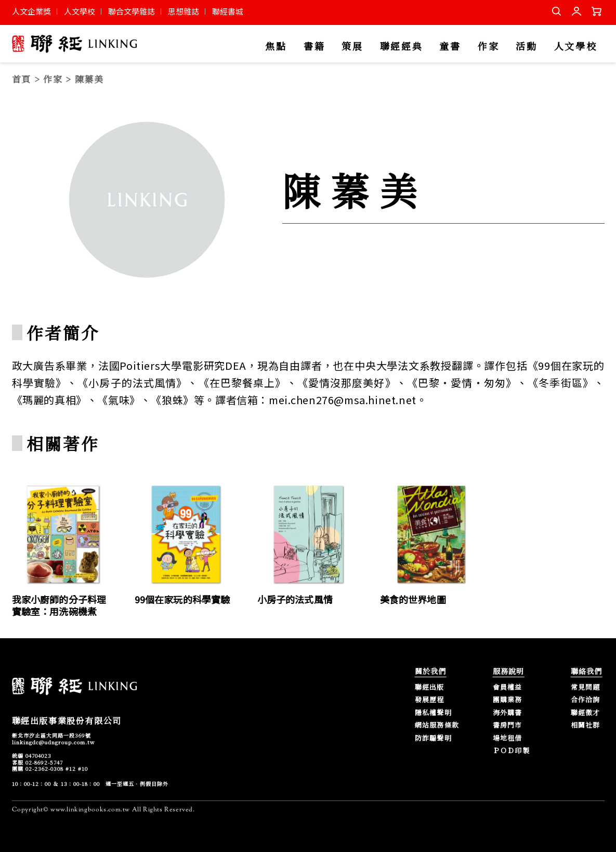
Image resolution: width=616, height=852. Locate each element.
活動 (526, 47)
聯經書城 (228, 11)
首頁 (22, 79)
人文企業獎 (31, 11)
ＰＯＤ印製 (512, 751)
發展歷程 (430, 700)
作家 (488, 47)
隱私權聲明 (434, 713)
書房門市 (508, 725)
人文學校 (80, 11)
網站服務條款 (437, 725)
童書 (450, 47)
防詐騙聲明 (434, 738)
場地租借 (508, 738)
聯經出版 (430, 687)
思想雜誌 (184, 11)
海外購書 (508, 713)
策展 (352, 47)
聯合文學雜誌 (132, 11)
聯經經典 (402, 47)
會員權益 (508, 687)
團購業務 (508, 700)
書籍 (314, 47)
